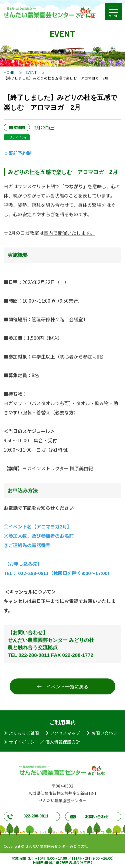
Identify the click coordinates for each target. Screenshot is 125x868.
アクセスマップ (65, 733)
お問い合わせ (104, 733)
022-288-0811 (36, 816)
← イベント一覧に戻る (63, 686)
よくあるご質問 (24, 733)
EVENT (31, 72)
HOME (9, 72)
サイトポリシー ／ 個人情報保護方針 (44, 742)
